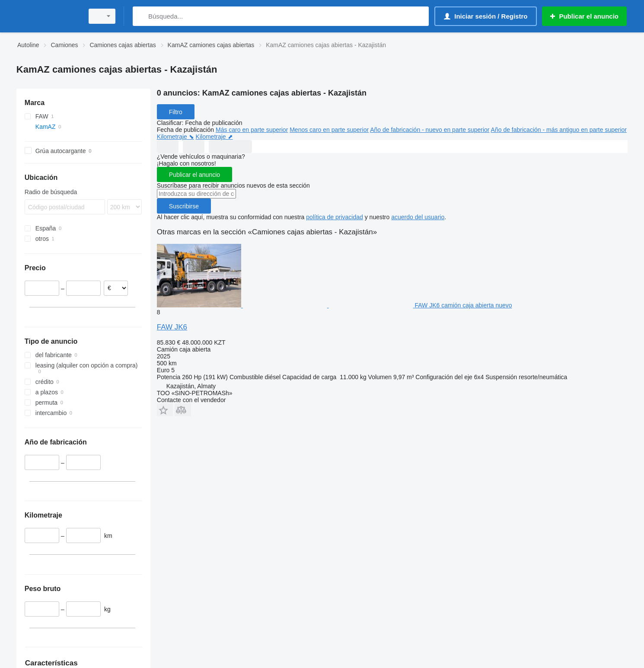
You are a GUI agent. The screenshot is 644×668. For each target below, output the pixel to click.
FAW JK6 (172, 327)
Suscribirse (184, 206)
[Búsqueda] (141, 16)
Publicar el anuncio (194, 175)
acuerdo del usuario (418, 217)
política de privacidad (335, 217)
